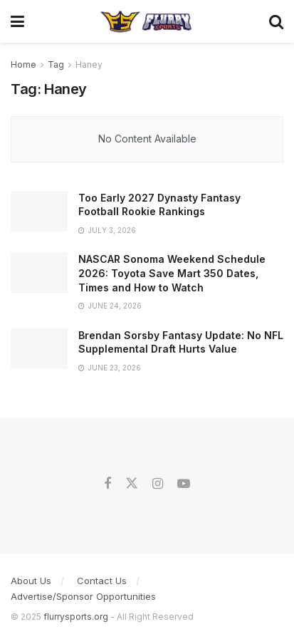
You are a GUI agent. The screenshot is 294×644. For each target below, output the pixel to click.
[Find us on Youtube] (184, 484)
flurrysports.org (76, 617)
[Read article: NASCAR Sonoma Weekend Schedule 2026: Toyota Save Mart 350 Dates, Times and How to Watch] (39, 272)
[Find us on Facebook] (107, 484)
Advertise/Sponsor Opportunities (83, 596)
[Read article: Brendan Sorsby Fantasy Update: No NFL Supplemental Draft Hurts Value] (39, 349)
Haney (89, 64)
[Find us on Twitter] (132, 484)
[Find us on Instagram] (158, 484)
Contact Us (102, 581)
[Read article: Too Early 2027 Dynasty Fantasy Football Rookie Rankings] (39, 211)
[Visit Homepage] (146, 21)
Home (23, 64)
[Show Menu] (17, 21)
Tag (56, 64)
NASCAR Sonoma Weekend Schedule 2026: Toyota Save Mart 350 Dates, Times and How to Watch (172, 273)
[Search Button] (276, 21)
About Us (31, 581)
